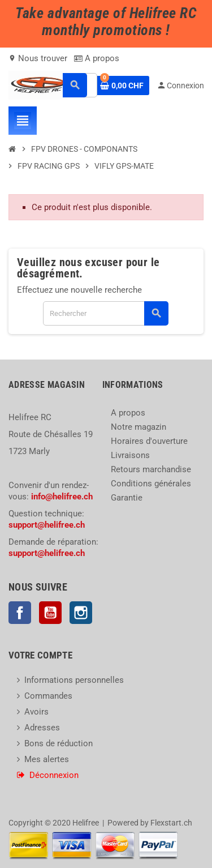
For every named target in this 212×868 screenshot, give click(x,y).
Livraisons (130, 455)
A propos (97, 58)
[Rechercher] (105, 313)
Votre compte (40, 655)
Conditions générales (151, 484)
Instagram (81, 613)
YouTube (50, 613)
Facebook (20, 613)
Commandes (48, 696)
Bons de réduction (59, 743)
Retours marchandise (151, 469)
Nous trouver (38, 58)
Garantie (127, 498)
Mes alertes (47, 759)
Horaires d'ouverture (149, 441)
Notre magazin (139, 427)
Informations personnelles (74, 680)
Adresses (42, 728)
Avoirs (36, 712)
